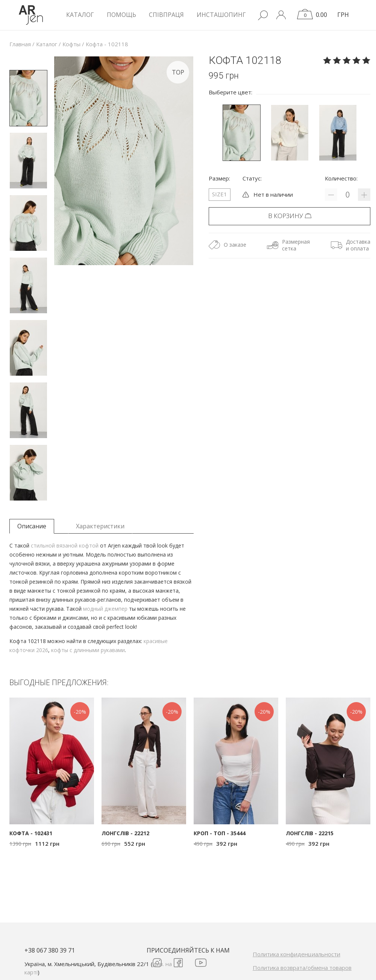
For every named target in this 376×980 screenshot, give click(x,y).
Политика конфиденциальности (296, 954)
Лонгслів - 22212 (125, 833)
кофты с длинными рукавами (88, 650)
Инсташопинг (221, 15)
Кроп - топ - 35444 (220, 833)
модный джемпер (105, 609)
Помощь (121, 15)
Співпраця (166, 15)
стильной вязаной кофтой (65, 545)
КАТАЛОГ (80, 15)
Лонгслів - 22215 (310, 833)
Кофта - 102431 (31, 833)
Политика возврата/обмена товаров (302, 968)
